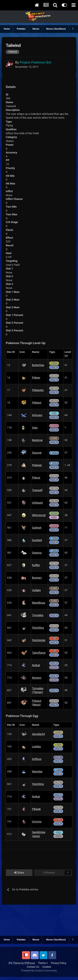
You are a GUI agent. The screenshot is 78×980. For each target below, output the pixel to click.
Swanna (37, 553)
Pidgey (36, 378)
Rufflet (36, 565)
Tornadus (38, 615)
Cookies (47, 967)
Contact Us (33, 967)
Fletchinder (39, 640)
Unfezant (37, 503)
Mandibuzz (39, 603)
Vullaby (36, 590)
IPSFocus (30, 963)
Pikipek (36, 809)
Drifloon (37, 759)
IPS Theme (15, 963)
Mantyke (37, 771)
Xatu (35, 428)
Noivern (37, 678)
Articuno (37, 415)
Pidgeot (37, 403)
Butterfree (38, 365)
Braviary (37, 578)
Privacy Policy (59, 963)
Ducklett (37, 540)
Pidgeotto (38, 390)
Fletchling (38, 628)
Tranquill (37, 490)
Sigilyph (37, 528)
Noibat (36, 665)
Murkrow (37, 440)
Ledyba (36, 746)
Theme (43, 963)
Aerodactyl (38, 734)
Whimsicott (39, 515)
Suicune (37, 453)
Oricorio (37, 821)
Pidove (36, 478)
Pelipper (37, 465)
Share (19, 873)
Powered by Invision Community (39, 971)
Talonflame (39, 653)
